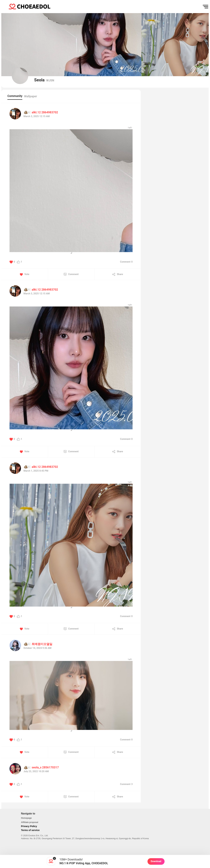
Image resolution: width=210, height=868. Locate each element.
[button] (71, 253)
